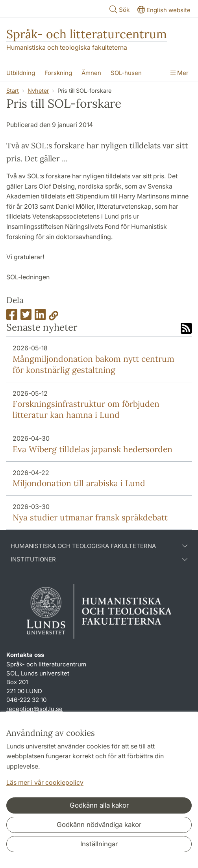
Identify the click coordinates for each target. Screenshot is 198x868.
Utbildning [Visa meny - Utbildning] (21, 73)
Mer (179, 73)
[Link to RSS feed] (186, 329)
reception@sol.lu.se (34, 709)
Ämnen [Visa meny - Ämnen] (91, 73)
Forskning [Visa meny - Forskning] (58, 73)
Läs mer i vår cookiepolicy (45, 782)
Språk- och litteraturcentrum (87, 34)
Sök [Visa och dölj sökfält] (119, 9)
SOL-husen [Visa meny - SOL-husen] (126, 73)
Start (13, 91)
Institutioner (99, 559)
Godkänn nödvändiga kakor (99, 825)
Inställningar (99, 844)
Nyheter (38, 91)
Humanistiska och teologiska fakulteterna (67, 47)
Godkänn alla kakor (99, 805)
